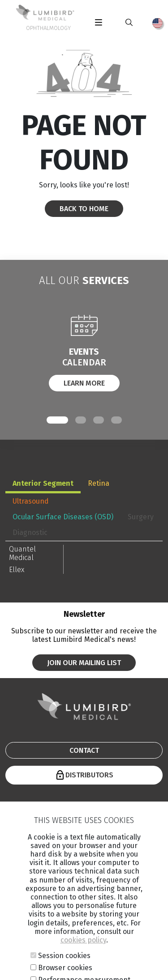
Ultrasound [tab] (31, 501)
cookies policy (83, 963)
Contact (84, 750)
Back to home (84, 209)
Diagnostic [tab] (30, 532)
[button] (57, 420)
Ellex (17, 570)
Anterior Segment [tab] (43, 483)
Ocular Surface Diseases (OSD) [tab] (63, 517)
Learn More (84, 383)
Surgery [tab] (141, 517)
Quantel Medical (22, 553)
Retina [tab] (99, 483)
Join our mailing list (84, 663)
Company (67, 810)
